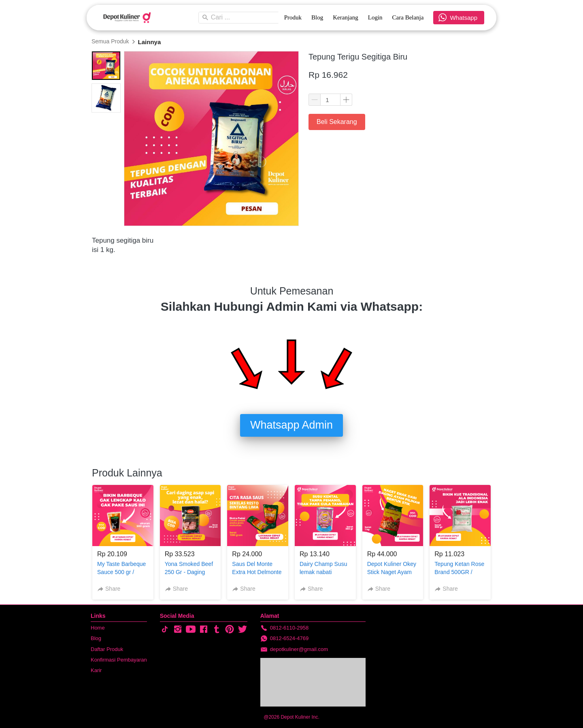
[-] (165, 630)
